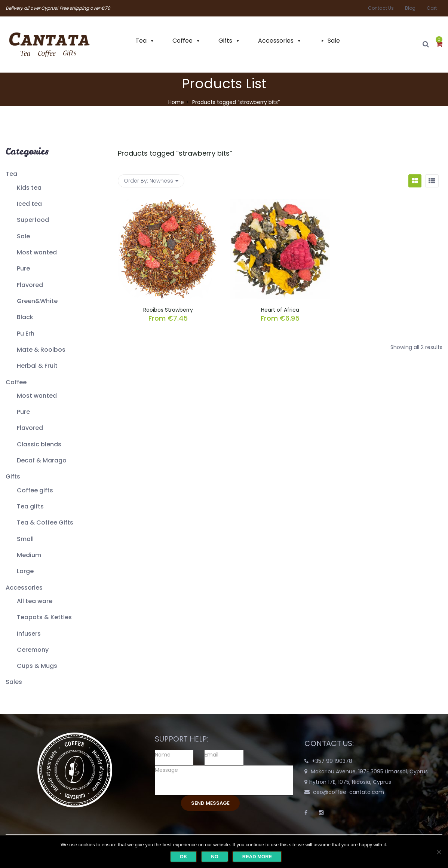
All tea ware (35, 601)
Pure (23, 268)
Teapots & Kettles (44, 617)
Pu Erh (26, 334)
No (215, 857)
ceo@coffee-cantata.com (349, 792)
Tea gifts (30, 506)
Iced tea (29, 204)
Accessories (276, 41)
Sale (334, 41)
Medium (29, 555)
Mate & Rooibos (41, 350)
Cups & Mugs (37, 666)
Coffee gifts (35, 490)
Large (25, 571)
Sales (14, 682)
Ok (184, 857)
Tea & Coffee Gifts (45, 522)
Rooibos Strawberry (168, 310)
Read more (257, 857)
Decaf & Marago (42, 460)
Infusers (29, 634)
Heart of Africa (280, 310)
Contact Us (381, 8)
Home (176, 102)
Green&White (37, 301)
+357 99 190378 (332, 761)
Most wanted (37, 252)
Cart (432, 8)
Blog (410, 8)
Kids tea (29, 188)
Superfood (33, 220)
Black (25, 317)
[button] (439, 45)
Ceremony (33, 650)
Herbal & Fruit (37, 366)
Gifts (225, 41)
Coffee (182, 41)
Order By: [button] (151, 181)
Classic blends (39, 444)
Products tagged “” (175, 153)
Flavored (30, 285)
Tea (141, 41)
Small (25, 539)
